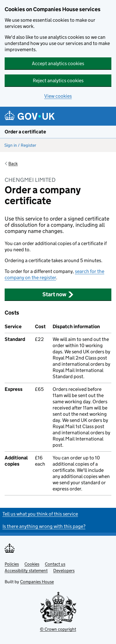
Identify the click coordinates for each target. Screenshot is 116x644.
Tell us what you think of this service (40, 514)
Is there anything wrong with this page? (44, 526)
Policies (12, 564)
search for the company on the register (54, 274)
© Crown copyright (58, 629)
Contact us (55, 564)
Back (13, 163)
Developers (64, 570)
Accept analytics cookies (58, 63)
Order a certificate (25, 132)
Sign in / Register (20, 145)
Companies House (37, 582)
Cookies (32, 564)
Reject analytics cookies (58, 80)
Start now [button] (58, 294)
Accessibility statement (26, 570)
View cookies (58, 96)
